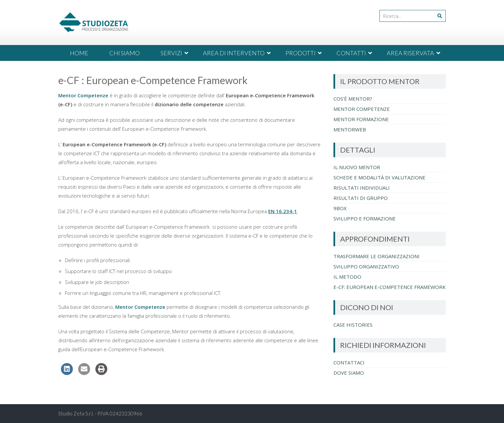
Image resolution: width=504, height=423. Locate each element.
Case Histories (353, 325)
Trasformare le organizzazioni (377, 256)
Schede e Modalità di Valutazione (379, 177)
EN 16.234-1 (283, 211)
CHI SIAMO (125, 53)
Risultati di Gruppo (361, 198)
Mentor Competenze (83, 95)
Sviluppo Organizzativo (366, 266)
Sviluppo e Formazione (365, 218)
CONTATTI (351, 53)
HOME (79, 53)
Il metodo (347, 277)
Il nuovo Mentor (357, 167)
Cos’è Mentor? (353, 99)
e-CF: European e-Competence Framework (390, 287)
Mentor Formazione (361, 119)
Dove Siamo (349, 373)
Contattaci (349, 362)
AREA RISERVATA (410, 53)
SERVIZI (171, 53)
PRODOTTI (301, 53)
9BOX (340, 208)
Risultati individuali (362, 188)
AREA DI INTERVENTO (234, 53)
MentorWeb (350, 129)
